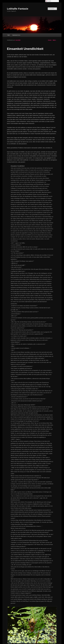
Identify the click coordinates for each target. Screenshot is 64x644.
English (48, 1)
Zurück (49, 40)
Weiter (55, 40)
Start (9, 35)
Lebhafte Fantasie (18, 9)
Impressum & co (16, 35)
